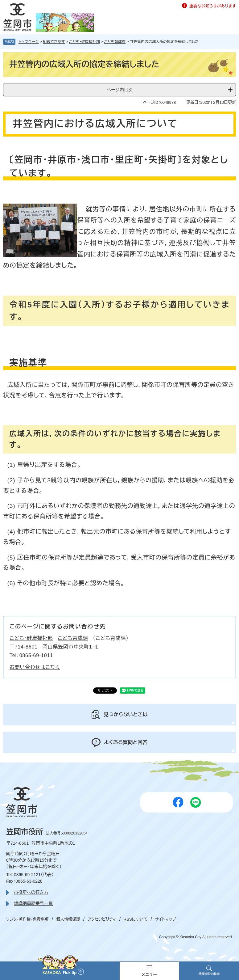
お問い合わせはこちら (35, 667)
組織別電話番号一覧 (33, 903)
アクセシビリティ (102, 919)
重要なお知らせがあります (213, 6)
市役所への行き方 (31, 892)
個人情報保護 (68, 919)
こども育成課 (115, 42)
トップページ (29, 42)
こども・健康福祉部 (84, 42)
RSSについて (136, 919)
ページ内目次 (120, 90)
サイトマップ (165, 919)
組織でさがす (54, 42)
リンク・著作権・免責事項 (27, 919)
